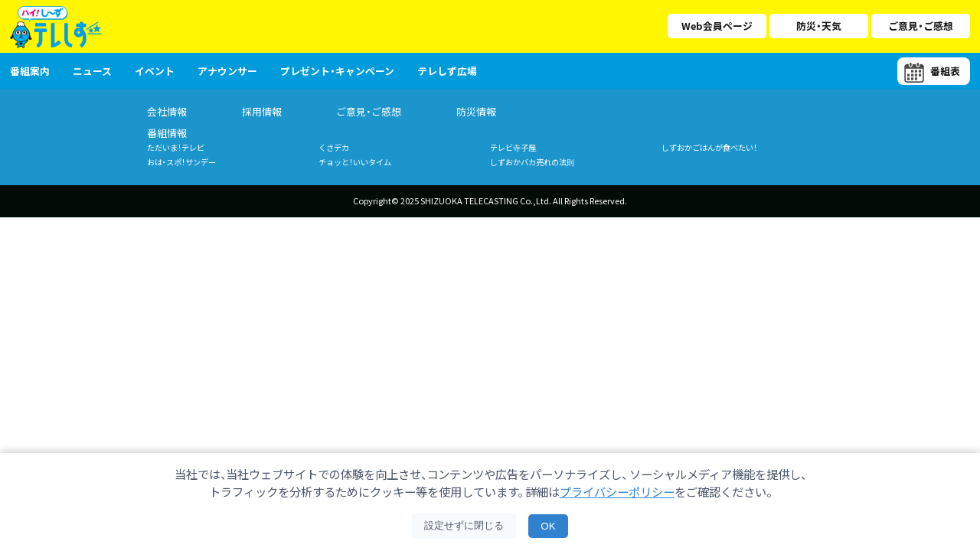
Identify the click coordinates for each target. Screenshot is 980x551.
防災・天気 (819, 26)
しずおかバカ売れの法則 (532, 162)
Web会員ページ (717, 26)
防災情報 (476, 111)
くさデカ (334, 147)
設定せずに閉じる (464, 525)
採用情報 (262, 111)
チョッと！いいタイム (355, 162)
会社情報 (167, 111)
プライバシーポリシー (617, 491)
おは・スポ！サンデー (181, 162)
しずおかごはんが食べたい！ (709, 147)
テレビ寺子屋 (513, 147)
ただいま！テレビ (176, 147)
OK (548, 526)
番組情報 (167, 133)
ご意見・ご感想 (921, 26)
